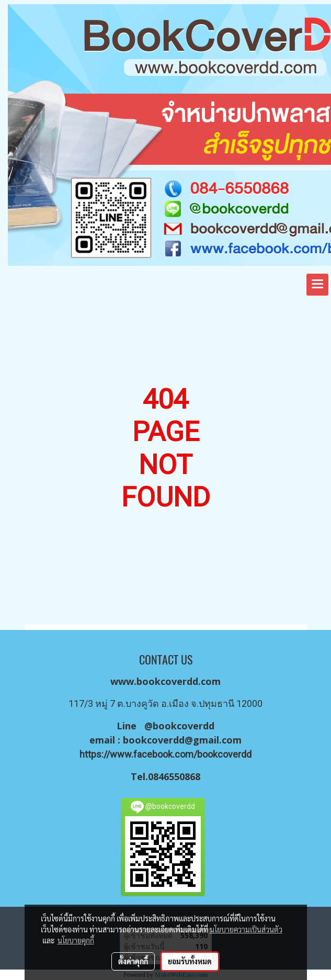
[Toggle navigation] (317, 285)
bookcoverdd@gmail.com (182, 740)
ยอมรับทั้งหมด (190, 961)
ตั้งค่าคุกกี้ (133, 961)
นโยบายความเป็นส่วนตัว (246, 929)
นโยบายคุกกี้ (76, 940)
